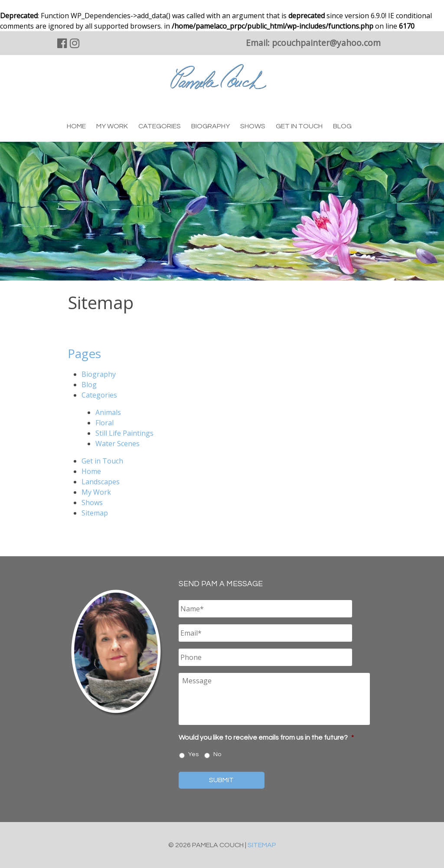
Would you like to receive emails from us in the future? (266, 737)
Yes (193, 754)
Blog (342, 126)
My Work (112, 126)
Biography (211, 126)
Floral (104, 423)
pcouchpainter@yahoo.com (326, 43)
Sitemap (95, 513)
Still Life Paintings (124, 433)
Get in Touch (299, 126)
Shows (253, 126)
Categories (160, 126)
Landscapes (101, 482)
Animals (108, 412)
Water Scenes (118, 444)
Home (76, 126)
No (217, 754)
